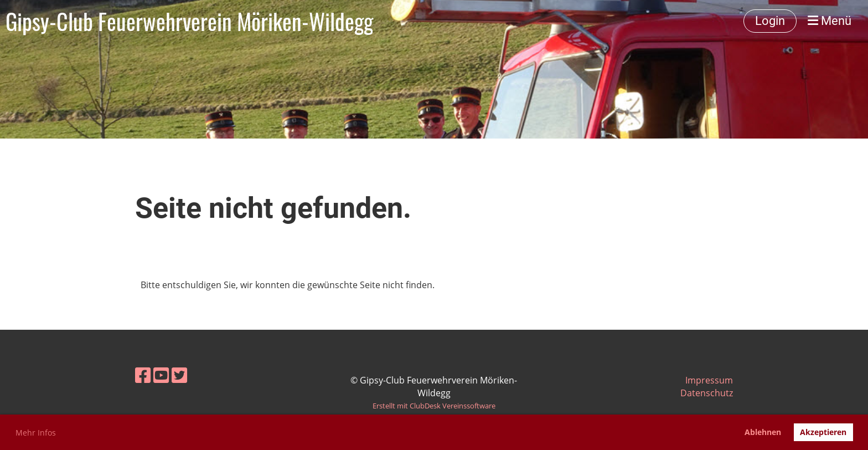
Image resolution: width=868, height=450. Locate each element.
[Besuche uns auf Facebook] (143, 375)
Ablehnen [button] (763, 432)
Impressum (709, 380)
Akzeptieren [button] (823, 432)
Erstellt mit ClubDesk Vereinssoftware (434, 406)
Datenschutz (707, 393)
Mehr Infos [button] (36, 433)
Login (770, 21)
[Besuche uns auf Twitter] (179, 375)
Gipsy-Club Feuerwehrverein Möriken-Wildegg (189, 21)
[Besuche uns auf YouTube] (161, 375)
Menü (830, 21)
